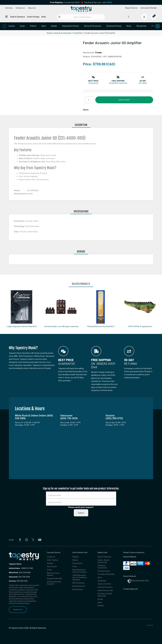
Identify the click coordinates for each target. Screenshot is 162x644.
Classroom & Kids (104, 584)
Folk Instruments (104, 571)
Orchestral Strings (114, 26)
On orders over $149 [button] (118, 83)
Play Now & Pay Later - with (98, 2)
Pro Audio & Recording (106, 574)
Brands (100, 599)
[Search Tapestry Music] (81, 17)
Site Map (150, 625)
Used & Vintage (33, 17)
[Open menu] (6, 17)
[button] (93, 81)
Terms (75, 566)
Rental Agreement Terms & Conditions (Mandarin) (80, 577)
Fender (99, 52)
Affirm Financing (78, 583)
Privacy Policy (78, 563)
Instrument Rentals (149, 8)
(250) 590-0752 (18, 581)
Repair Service (131, 8)
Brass (129, 26)
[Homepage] (81, 9)
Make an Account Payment (53, 574)
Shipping (76, 557)
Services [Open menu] (9, 8)
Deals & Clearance (18, 17)
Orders (49, 570)
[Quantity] (89, 100)
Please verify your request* (81, 507)
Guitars (12, 26)
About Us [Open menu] (32, 8)
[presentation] (4, 26)
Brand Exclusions (79, 586)
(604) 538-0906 (20, 572)
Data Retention (78, 589)
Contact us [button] (20, 8)
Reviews (101, 606)
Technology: (20, 226)
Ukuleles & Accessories (102, 567)
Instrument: (19, 221)
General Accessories (105, 590)
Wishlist (50, 563)
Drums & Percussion (93, 26)
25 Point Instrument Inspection (54, 583)
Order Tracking (52, 560)
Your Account (52, 566)
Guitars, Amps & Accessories (59, 33)
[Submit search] (59, 17)
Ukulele (54, 26)
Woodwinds (141, 26)
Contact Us (18, 609)
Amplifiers (78, 33)
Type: (17, 231)
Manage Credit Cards (54, 578)
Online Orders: (15, 568)
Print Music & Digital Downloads (105, 595)
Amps (22, 26)
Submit (81, 513)
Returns (75, 560)
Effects (33, 26)
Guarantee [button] (93, 83)
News (44, 17)
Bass (44, 26)
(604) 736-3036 (19, 577)
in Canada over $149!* (65, 2)
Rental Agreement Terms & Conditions (80, 571)
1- (21, 568)
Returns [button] (143, 83)
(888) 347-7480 (28, 568)
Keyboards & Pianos (70, 26)
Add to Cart (124, 100)
